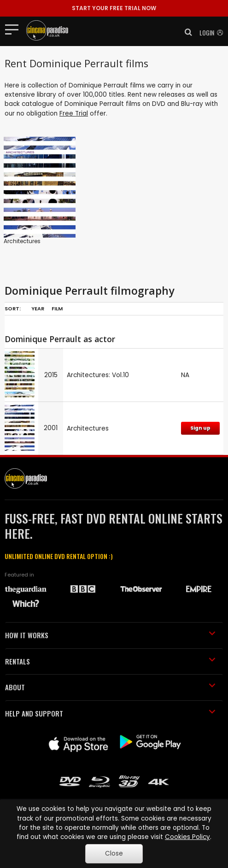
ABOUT (110, 687)
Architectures (22, 241)
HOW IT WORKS (110, 635)
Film (57, 309)
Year (38, 309)
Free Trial (74, 114)
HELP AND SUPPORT (110, 713)
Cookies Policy (187, 837)
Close (114, 853)
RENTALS (110, 661)
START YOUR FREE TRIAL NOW (114, 8)
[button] (186, 32)
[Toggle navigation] (15, 29)
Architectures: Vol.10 (98, 375)
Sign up (200, 428)
